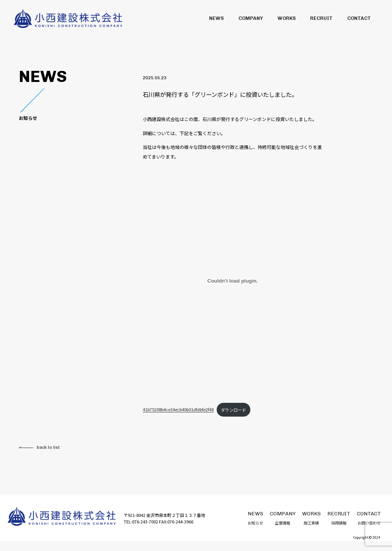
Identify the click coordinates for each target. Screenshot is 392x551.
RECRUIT (321, 18)
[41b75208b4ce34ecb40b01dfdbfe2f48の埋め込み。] (233, 281)
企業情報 (283, 518)
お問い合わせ (369, 518)
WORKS (287, 18)
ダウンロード (234, 410)
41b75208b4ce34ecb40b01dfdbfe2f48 (178, 410)
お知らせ (256, 518)
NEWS (216, 18)
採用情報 (339, 518)
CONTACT (359, 18)
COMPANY (251, 18)
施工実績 (311, 518)
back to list (48, 447)
